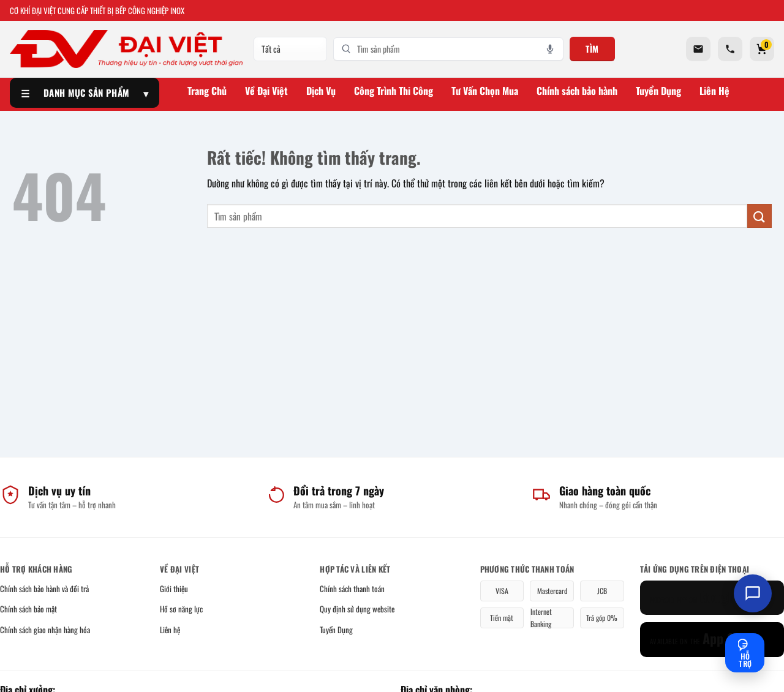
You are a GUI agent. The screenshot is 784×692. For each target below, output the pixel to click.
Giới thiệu (174, 589)
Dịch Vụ (321, 91)
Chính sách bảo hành (577, 91)
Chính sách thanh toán (352, 589)
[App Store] (712, 640)
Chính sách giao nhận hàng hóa (45, 630)
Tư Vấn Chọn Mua (485, 91)
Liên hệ (170, 630)
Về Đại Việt (266, 91)
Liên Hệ (714, 91)
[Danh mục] (290, 49)
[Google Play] (712, 598)
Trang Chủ (207, 91)
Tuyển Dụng (658, 91)
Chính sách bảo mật (28, 609)
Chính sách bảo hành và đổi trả (44, 589)
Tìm (592, 49)
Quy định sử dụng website (357, 609)
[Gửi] (759, 216)
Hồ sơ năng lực (181, 609)
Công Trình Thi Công (394, 91)
